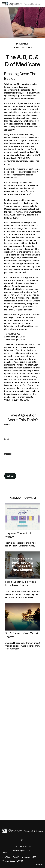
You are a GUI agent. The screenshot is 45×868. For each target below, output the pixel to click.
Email (7, 439)
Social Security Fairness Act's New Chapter (20, 583)
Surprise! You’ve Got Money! (18, 535)
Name (7, 425)
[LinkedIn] (22, 840)
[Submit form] (10, 476)
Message (8, 454)
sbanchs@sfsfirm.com (23, 850)
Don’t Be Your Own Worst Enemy (21, 635)
